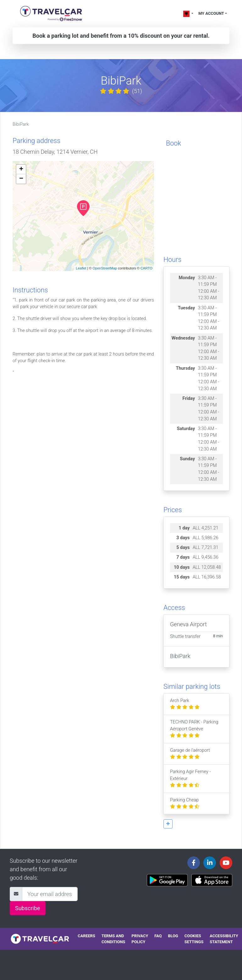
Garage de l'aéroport (190, 754)
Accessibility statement (224, 939)
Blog (173, 936)
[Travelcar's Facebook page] (194, 863)
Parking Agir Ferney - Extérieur (190, 778)
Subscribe (28, 908)
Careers (86, 936)
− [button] (21, 179)
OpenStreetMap (105, 268)
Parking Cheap (185, 803)
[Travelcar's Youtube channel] (226, 863)
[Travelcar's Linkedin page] (210, 863)
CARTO (146, 268)
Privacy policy (140, 939)
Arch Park (185, 704)
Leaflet (81, 268)
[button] (168, 824)
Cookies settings (194, 939)
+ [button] (21, 169)
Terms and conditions (113, 939)
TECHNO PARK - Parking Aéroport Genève (194, 729)
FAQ (158, 936)
